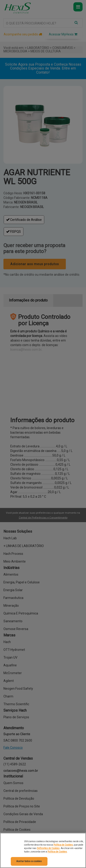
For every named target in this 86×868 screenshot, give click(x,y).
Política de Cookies (63, 845)
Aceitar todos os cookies (29, 861)
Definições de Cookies (48, 848)
